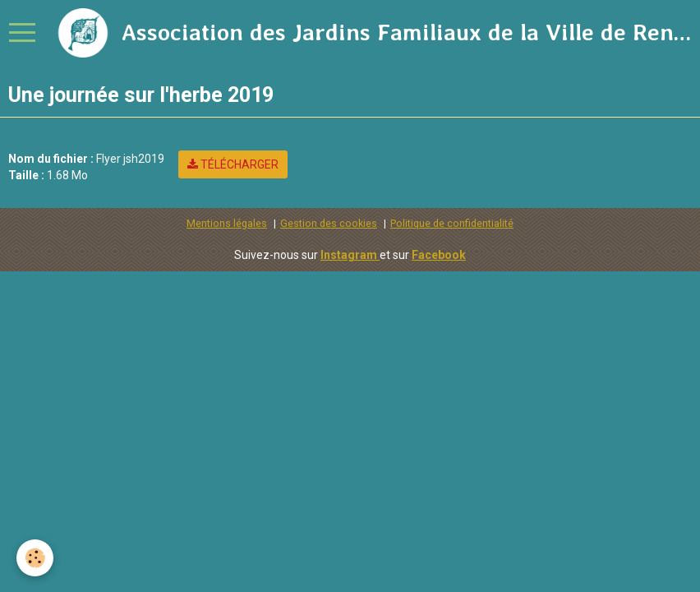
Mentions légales (227, 223)
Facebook (439, 255)
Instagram (350, 255)
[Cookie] (35, 558)
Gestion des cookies (329, 223)
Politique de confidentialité (452, 223)
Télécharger (233, 164)
